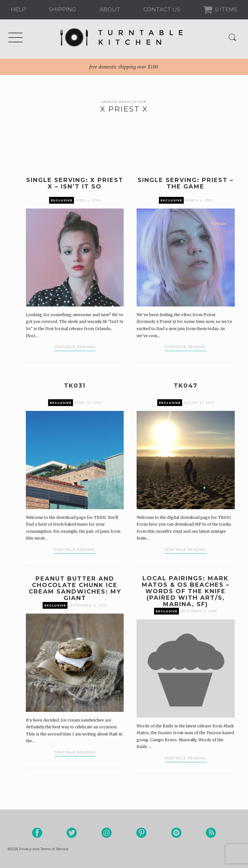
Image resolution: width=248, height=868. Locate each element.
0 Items (226, 9)
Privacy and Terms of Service (44, 849)
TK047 (186, 386)
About (110, 9)
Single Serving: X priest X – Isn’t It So (75, 183)
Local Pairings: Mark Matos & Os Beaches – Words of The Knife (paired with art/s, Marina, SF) (186, 591)
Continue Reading (75, 347)
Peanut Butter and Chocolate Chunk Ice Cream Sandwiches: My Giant (75, 588)
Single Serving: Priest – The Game (186, 183)
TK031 (75, 386)
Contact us (162, 9)
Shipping (62, 9)
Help (18, 9)
